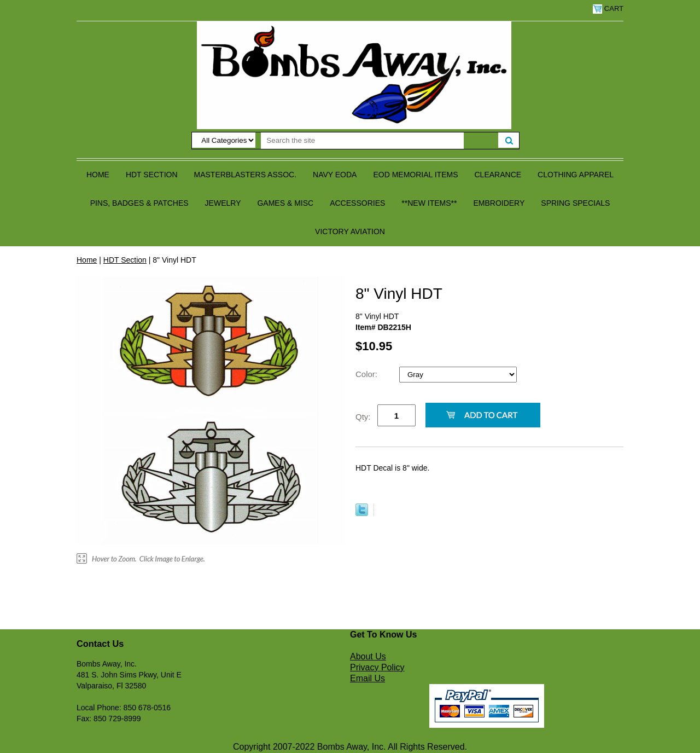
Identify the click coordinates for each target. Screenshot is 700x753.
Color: (367, 374)
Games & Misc (285, 203)
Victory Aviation (350, 231)
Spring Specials (575, 203)
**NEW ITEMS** (429, 203)
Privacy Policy (377, 667)
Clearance (498, 175)
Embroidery (499, 203)
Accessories (357, 203)
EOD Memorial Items (415, 175)
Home (98, 175)
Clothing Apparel (576, 175)
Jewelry (223, 203)
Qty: (363, 417)
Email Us (367, 678)
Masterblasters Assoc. (246, 175)
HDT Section (152, 175)
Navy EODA (335, 175)
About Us (368, 656)
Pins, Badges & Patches (139, 203)
